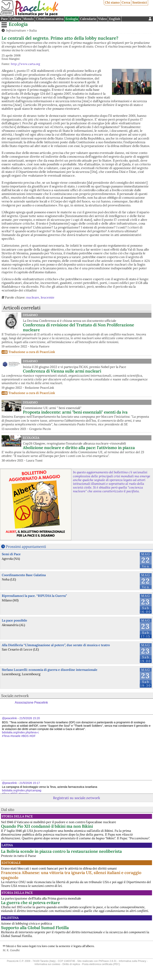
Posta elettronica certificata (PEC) (101, 964)
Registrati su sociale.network (76, 798)
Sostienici (140, 2)
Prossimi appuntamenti (26, 547)
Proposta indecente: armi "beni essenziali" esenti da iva (75, 412)
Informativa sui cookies (47, 964)
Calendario (88, 19)
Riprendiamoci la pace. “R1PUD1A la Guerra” (34, 596)
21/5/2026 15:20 (30, 718)
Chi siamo (112, 2)
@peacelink (9, 718)
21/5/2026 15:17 (30, 783)
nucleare (33, 297)
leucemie (48, 297)
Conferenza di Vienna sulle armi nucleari (62, 371)
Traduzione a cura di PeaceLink (32, 352)
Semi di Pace (11, 554)
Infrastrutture (16, 30)
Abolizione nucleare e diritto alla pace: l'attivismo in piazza (79, 448)
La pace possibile (14, 620)
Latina (7, 845)
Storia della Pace (17, 816)
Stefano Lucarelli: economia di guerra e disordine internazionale (50, 670)
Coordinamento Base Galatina (24, 575)
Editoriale (11, 863)
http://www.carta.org (25, 64)
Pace (4, 19)
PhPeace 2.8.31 (108, 961)
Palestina (10, 918)
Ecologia (72, 19)
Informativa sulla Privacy (132, 961)
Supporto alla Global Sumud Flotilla (35, 928)
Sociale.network (15, 696)
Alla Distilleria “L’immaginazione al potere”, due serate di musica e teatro (56, 645)
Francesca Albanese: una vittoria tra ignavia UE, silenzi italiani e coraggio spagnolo (71, 875)
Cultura (15, 19)
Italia (33, 30)
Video (103, 19)
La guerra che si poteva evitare (30, 903)
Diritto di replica (71, 964)
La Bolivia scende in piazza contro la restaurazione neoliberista (61, 851)
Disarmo (30, 315)
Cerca (126, 2)
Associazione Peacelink (31, 702)
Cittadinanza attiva (50, 19)
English (115, 19)
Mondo (28, 19)
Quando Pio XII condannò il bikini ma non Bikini (47, 826)
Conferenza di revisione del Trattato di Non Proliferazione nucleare (78, 327)
